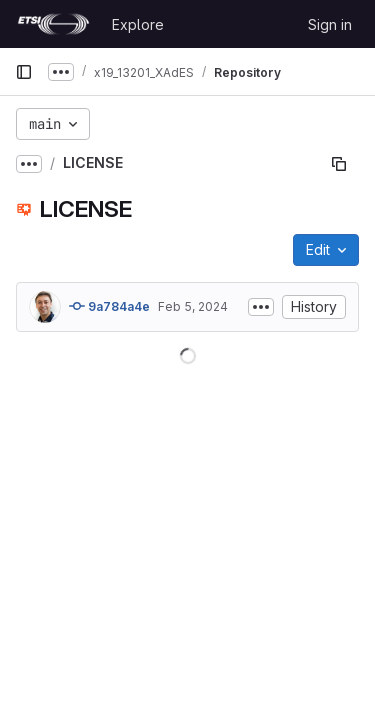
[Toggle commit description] (261, 307)
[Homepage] (53, 24)
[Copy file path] (339, 164)
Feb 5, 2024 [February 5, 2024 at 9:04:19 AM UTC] (193, 306)
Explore (138, 24)
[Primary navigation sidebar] (24, 72)
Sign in (330, 24)
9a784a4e (109, 306)
